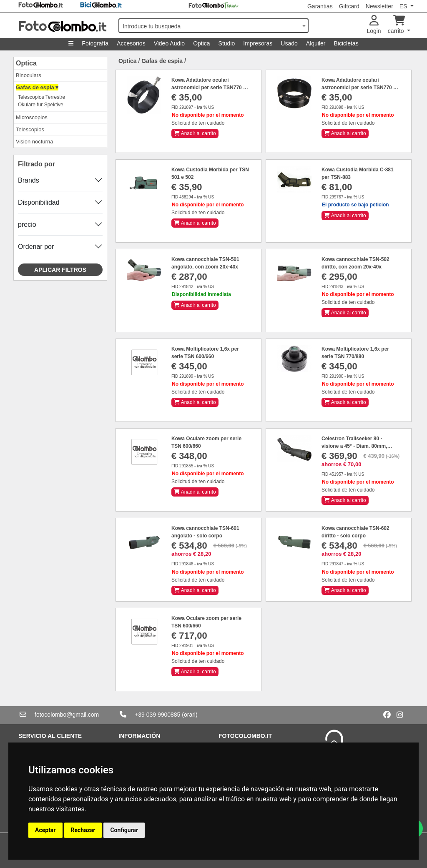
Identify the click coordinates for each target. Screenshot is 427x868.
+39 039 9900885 (157, 715)
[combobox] (213, 26)
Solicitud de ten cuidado (198, 123)
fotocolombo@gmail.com (67, 715)
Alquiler (316, 43)
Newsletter (379, 6)
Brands (29, 180)
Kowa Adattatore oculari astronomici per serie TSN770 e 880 (209, 88)
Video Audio (169, 43)
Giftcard (349, 6)
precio (27, 225)
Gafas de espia (162, 61)
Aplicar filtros (60, 270)
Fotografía (95, 43)
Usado (289, 43)
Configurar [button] (124, 830)
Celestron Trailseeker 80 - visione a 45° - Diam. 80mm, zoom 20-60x (354, 446)
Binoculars (29, 75)
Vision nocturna (34, 142)
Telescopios (30, 129)
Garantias (320, 6)
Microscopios (32, 117)
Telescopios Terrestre (41, 97)
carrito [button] (397, 25)
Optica (201, 43)
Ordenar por (36, 247)
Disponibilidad (39, 202)
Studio (227, 43)
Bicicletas (346, 43)
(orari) (190, 715)
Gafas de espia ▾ (37, 87)
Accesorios (131, 43)
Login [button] (374, 25)
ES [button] (404, 6)
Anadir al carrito (195, 133)
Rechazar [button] (83, 830)
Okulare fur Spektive (41, 105)
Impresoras (258, 43)
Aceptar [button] (45, 830)
